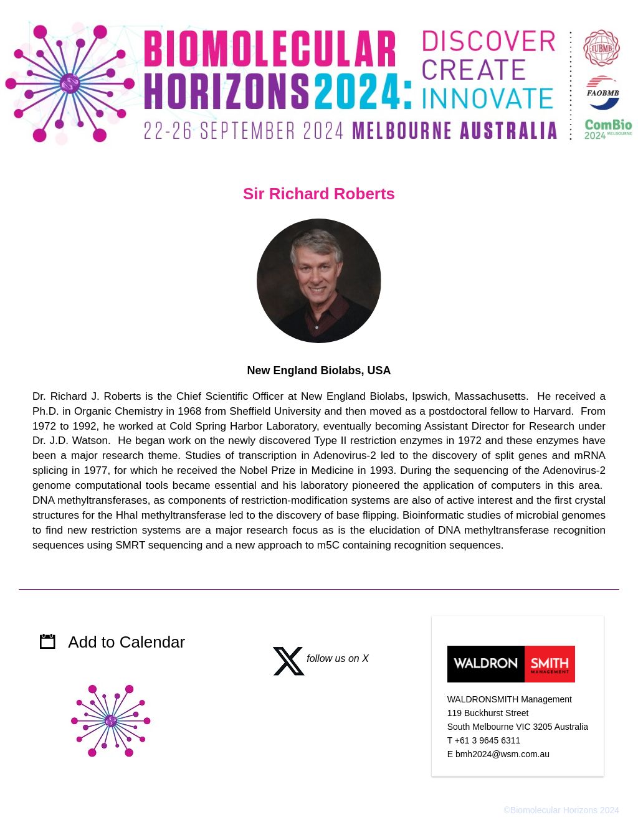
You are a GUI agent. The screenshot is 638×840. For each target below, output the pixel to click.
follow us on (316, 658)
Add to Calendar (126, 642)
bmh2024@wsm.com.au (502, 754)
